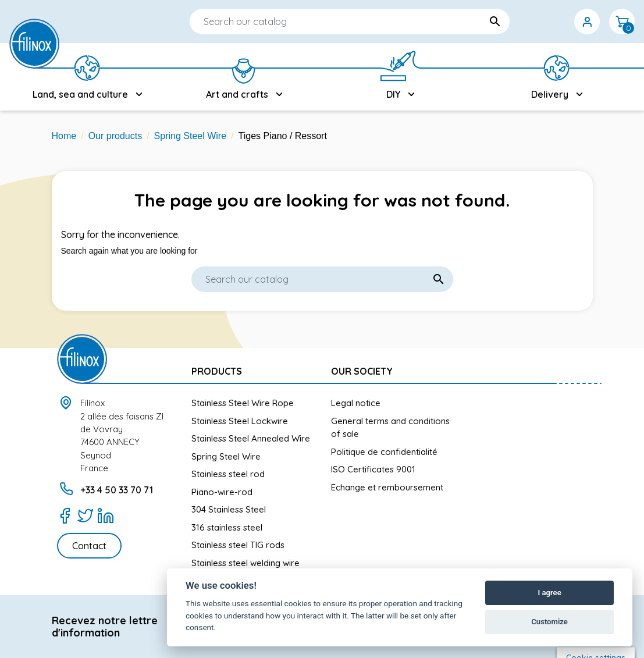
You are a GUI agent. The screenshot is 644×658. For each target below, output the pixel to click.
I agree (549, 593)
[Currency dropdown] (552, 22)
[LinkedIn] (106, 515)
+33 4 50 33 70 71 (117, 490)
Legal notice (356, 403)
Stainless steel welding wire (245, 563)
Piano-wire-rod (222, 492)
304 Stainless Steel (229, 509)
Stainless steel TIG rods (238, 545)
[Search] (315, 22)
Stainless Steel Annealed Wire (251, 438)
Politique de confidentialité (384, 452)
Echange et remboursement (387, 487)
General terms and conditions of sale (390, 428)
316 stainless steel (227, 527)
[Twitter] (85, 515)
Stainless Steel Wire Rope (243, 403)
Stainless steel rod (228, 474)
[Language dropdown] (517, 22)
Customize (549, 622)
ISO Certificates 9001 (373, 469)
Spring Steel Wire (226, 456)
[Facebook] (65, 515)
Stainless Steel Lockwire (240, 421)
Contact (89, 546)
